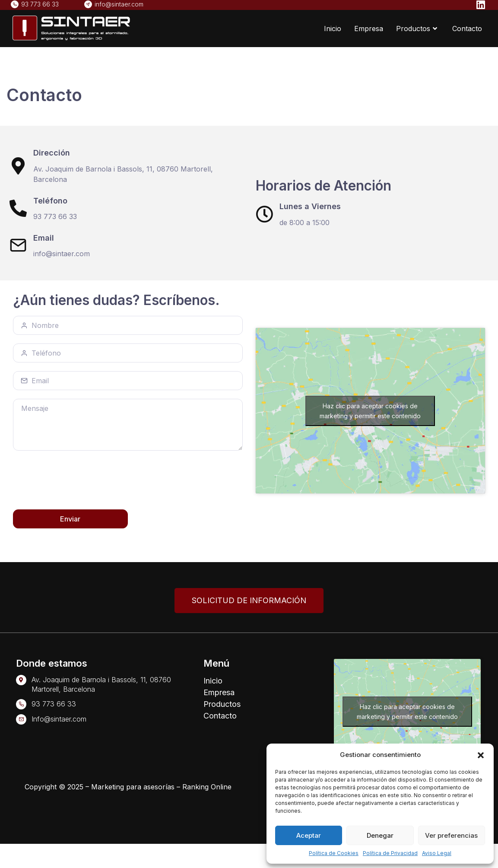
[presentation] (79, 480)
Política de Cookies (334, 853)
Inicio (333, 29)
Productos (418, 29)
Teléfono (50, 201)
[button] (481, 755)
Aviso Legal (437, 853)
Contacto (467, 29)
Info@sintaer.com (59, 719)
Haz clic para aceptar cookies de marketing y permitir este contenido (370, 411)
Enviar (70, 519)
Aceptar (309, 835)
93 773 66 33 (54, 704)
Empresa (369, 29)
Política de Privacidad (390, 853)
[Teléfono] (18, 208)
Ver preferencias (451, 835)
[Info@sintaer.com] (21, 719)
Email (44, 238)
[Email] (18, 245)
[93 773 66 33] (21, 704)
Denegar (380, 835)
